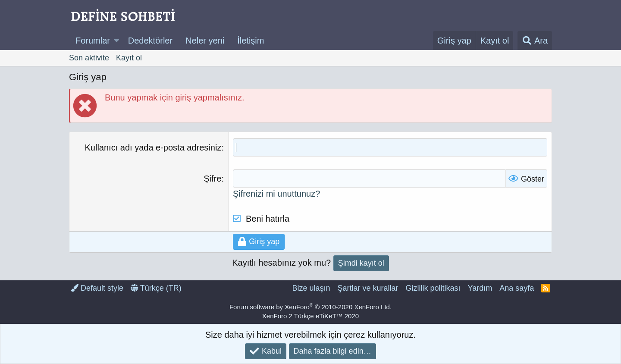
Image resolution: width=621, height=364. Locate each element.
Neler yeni (205, 41)
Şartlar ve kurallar (368, 288)
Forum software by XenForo (310, 307)
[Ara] (535, 41)
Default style (97, 288)
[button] (117, 41)
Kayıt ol (129, 58)
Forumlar (93, 41)
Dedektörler (150, 41)
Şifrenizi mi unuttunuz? (276, 194)
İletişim (251, 41)
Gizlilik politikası (433, 288)
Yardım (480, 288)
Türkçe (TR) (156, 288)
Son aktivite (89, 58)
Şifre (212, 179)
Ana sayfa (517, 288)
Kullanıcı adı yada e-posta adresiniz (153, 147)
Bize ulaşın (311, 288)
